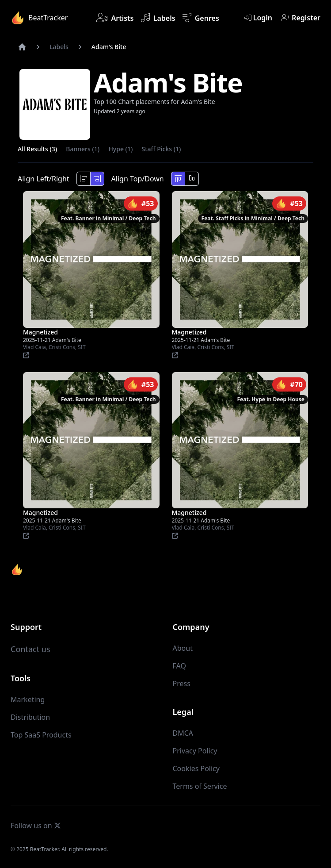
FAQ (179, 666)
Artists (115, 18)
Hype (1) (120, 149)
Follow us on (36, 825)
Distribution (30, 717)
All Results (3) (37, 149)
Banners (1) (83, 149)
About (183, 648)
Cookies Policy (196, 768)
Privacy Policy (195, 751)
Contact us (30, 649)
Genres (201, 18)
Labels (158, 18)
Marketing (28, 699)
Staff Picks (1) (162, 149)
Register (301, 18)
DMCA (183, 733)
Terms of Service (200, 786)
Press (182, 684)
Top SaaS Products (41, 735)
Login (258, 18)
